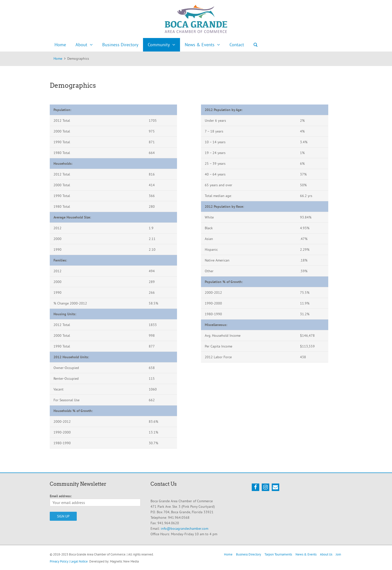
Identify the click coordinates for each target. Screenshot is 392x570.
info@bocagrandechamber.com (184, 528)
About (81, 45)
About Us (326, 554)
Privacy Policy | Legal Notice (69, 561)
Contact (237, 45)
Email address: (61, 496)
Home (60, 45)
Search (255, 45)
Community (159, 45)
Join (338, 554)
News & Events (200, 45)
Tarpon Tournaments (278, 554)
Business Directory (120, 45)
